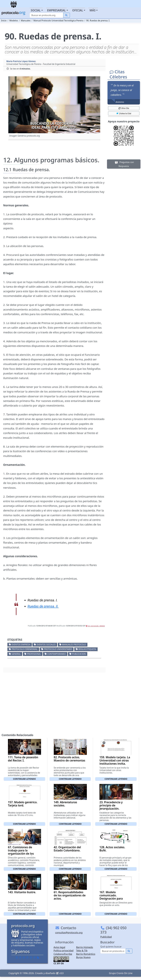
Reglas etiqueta (87, 649)
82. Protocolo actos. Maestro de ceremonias (70, 759)
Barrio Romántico (86, 954)
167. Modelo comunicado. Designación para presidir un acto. (111, 897)
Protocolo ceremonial (25, 649)
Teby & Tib (82, 950)
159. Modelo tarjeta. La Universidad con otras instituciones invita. (115, 760)
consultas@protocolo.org (69, 933)
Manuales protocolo (74, 645)
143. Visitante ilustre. (22, 892)
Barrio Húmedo (85, 947)
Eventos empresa (21, 645)
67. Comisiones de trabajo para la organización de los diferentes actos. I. (21, 852)
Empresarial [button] (56, 10)
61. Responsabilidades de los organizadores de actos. (70, 895)
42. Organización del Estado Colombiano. (67, 849)
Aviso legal (59, 947)
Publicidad (106, 937)
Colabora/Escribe (63, 954)
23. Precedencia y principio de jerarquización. (111, 805)
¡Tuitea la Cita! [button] (124, 113)
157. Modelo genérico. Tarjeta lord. (23, 804)
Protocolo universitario (58, 649)
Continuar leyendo (24, 779)
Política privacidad (63, 950)
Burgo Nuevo (83, 957)
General (16, 654)
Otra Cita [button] (124, 108)
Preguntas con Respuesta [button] (124, 164)
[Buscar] (47, 15)
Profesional (34, 654)
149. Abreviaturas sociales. (65, 804)
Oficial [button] (78, 10)
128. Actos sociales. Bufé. (112, 849)
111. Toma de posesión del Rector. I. (23, 759)
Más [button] (92, 10)
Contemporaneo (56, 654)
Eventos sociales (46, 645)
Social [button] (36, 10)
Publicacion (79, 654)
